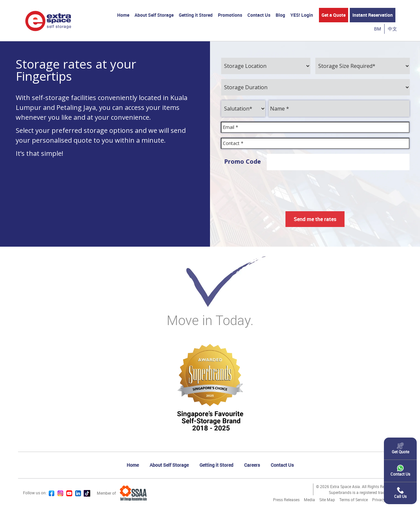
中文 (392, 29)
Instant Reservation (373, 15)
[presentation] (315, 188)
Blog (280, 15)
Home (123, 15)
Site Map (327, 500)
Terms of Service (354, 500)
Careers (252, 465)
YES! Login (302, 15)
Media (309, 500)
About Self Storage (154, 15)
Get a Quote (334, 15)
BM (378, 29)
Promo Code (242, 161)
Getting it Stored (196, 15)
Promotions (230, 15)
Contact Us (259, 15)
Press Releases (286, 500)
